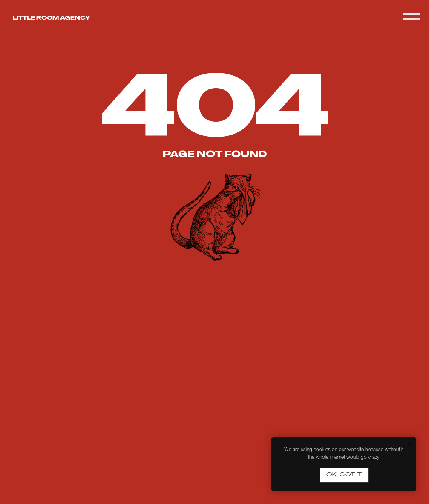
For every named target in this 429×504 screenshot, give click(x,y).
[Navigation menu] (412, 17)
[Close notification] (410, 444)
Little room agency (51, 18)
